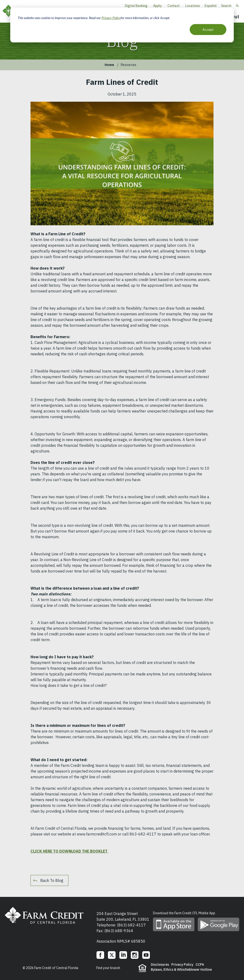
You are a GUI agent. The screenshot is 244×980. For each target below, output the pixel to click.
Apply (158, 6)
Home (109, 65)
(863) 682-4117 (131, 925)
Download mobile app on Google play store (219, 924)
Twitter (112, 955)
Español (211, 6)
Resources (129, 65)
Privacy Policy (111, 18)
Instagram (135, 955)
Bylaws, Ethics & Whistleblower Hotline (181, 970)
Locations (193, 6)
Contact (174, 6)
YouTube (146, 955)
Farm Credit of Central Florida (44, 915)
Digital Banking (136, 6)
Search (226, 6)
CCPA (200, 965)
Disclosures (160, 965)
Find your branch (108, 968)
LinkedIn (123, 955)
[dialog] (122, 25)
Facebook (100, 955)
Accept (208, 29)
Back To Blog (52, 880)
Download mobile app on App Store (174, 924)
